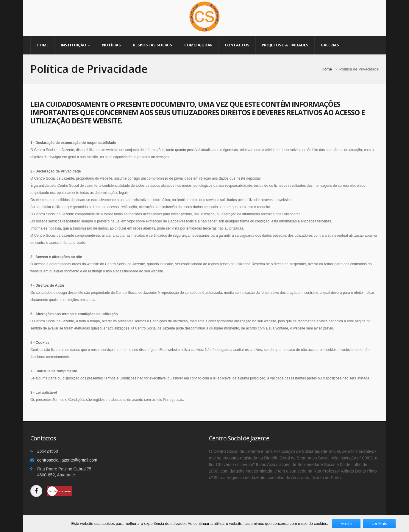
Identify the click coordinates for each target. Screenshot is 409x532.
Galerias (330, 45)
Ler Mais (379, 523)
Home (43, 45)
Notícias (111, 45)
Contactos (237, 45)
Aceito (346, 523)
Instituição (75, 45)
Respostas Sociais (153, 45)
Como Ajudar (198, 45)
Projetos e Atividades (285, 45)
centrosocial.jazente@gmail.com (67, 460)
